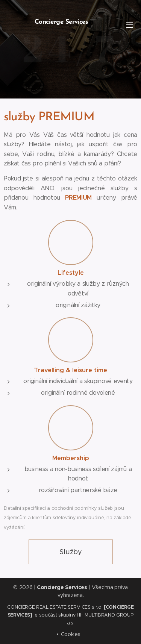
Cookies (71, 634)
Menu (130, 25)
